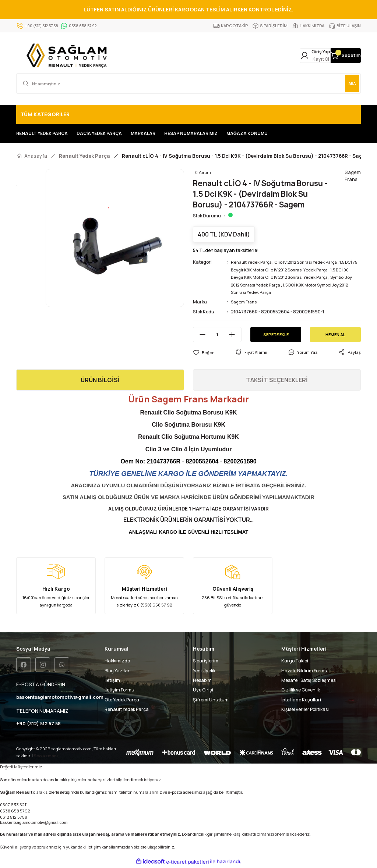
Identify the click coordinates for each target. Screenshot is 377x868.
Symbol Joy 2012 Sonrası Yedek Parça (270, 285)
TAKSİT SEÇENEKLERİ (277, 380)
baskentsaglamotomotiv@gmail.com (34, 823)
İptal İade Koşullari (301, 700)
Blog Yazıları (118, 671)
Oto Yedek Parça (122, 700)
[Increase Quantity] (235, 335)
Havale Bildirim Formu (304, 671)
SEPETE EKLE (276, 334)
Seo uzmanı (46, 757)
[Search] (188, 83)
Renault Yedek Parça (253, 262)
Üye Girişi (203, 690)
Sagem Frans (245, 302)
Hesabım (202, 680)
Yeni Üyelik (204, 671)
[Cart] (337, 56)
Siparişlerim (206, 661)
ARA (349, 83)
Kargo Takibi (295, 661)
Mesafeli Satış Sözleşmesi (309, 680)
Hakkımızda (117, 661)
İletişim (112, 680)
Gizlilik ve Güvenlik (301, 690)
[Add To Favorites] (204, 352)
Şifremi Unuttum (211, 700)
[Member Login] (288, 56)
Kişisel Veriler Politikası (305, 709)
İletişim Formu (119, 690)
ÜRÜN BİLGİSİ (100, 380)
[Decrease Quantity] (200, 335)
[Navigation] (188, 114)
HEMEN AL (336, 334)
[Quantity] (217, 335)
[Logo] (68, 56)
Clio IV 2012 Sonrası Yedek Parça (311, 262)
